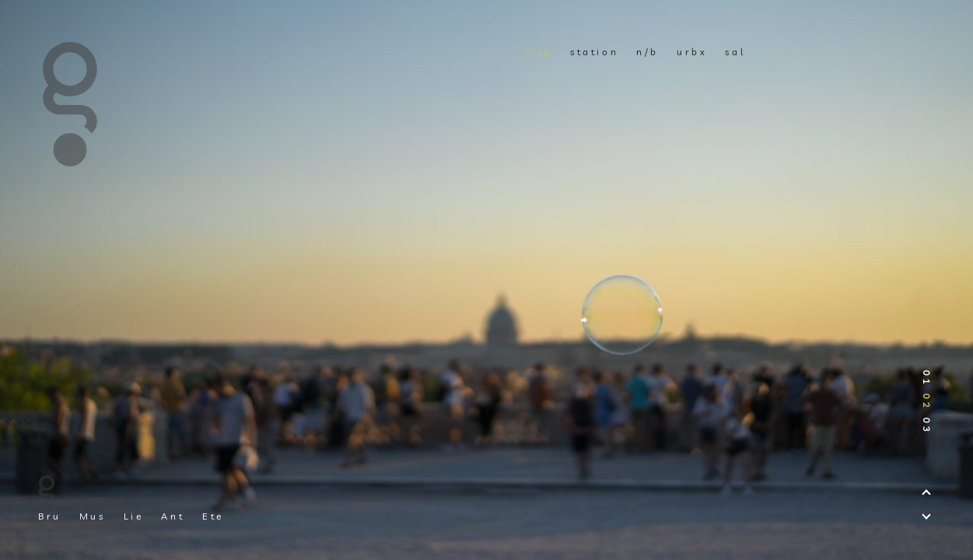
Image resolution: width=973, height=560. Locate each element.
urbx (692, 52)
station (594, 52)
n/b (647, 52)
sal (735, 52)
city (539, 52)
